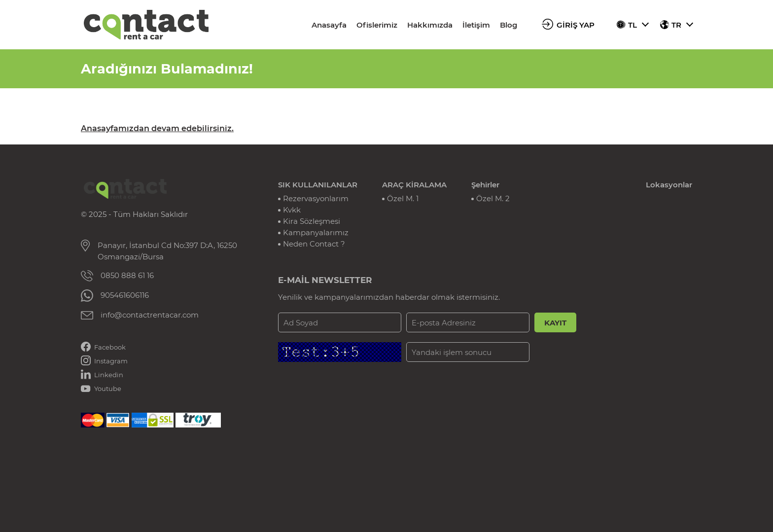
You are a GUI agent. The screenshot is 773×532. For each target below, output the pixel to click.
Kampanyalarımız (316, 232)
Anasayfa (329, 25)
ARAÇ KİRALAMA (414, 185)
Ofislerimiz (377, 25)
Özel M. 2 (493, 198)
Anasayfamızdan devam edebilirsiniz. (157, 128)
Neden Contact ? (314, 244)
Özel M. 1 (403, 198)
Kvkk (292, 210)
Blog (509, 25)
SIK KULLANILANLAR (318, 185)
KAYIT (555, 323)
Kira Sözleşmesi (312, 221)
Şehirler (485, 185)
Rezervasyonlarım (316, 198)
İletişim (476, 25)
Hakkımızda (430, 25)
